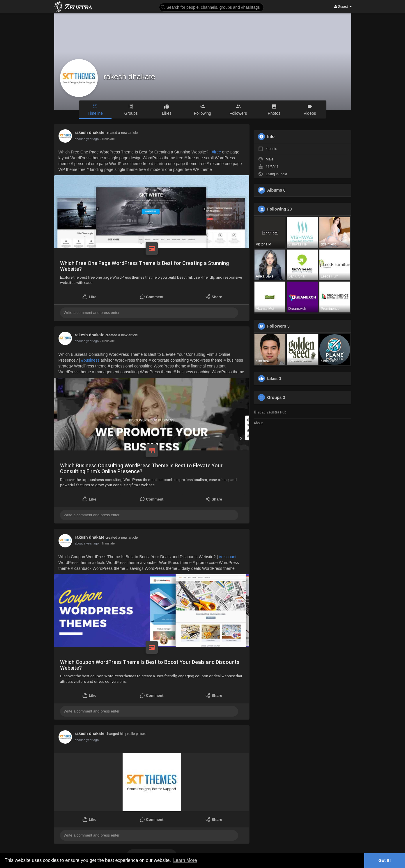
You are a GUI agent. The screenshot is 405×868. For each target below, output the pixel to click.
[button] (211, 7)
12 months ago (85, 139)
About (258, 423)
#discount (228, 557)
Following (277, 209)
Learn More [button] (185, 860)
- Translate (104, 139)
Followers (277, 326)
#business (90, 360)
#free (216, 152)
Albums (275, 190)
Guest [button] (343, 7)
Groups (275, 397)
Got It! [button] (385, 860)
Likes (273, 379)
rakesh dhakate (130, 77)
